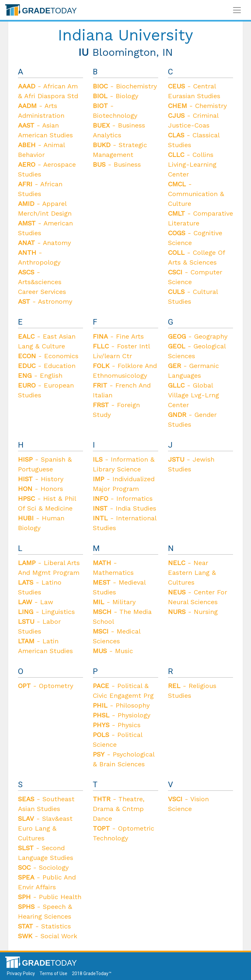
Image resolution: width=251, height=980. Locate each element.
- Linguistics (46, 612)
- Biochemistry (125, 86)
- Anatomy (44, 243)
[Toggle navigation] (237, 10)
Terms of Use (53, 973)
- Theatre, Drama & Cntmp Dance (119, 809)
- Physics (117, 725)
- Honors (41, 489)
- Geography (198, 336)
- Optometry (46, 686)
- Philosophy (121, 705)
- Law (36, 602)
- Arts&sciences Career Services (42, 282)
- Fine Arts (118, 336)
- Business (117, 164)
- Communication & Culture (196, 194)
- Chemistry (197, 106)
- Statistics (44, 926)
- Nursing (193, 612)
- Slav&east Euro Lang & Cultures (45, 828)
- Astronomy (45, 301)
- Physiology (122, 715)
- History (41, 479)
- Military (114, 602)
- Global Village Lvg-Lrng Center (193, 395)
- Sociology (43, 867)
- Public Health (50, 897)
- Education (47, 366)
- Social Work (48, 936)
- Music (113, 651)
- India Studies (125, 508)
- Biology (116, 96)
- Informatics (123, 498)
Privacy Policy (21, 973)
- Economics (48, 356)
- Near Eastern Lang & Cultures (192, 573)
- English (40, 375)
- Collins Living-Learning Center (192, 164)
